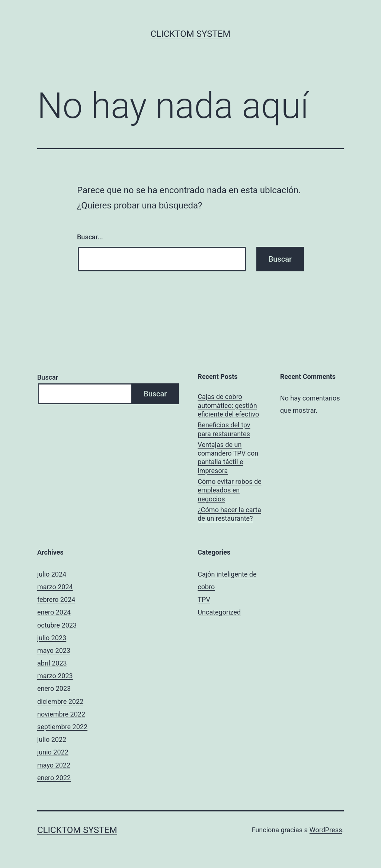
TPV (204, 599)
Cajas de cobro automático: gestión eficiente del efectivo (228, 405)
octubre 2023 (57, 625)
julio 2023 (52, 638)
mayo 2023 (54, 650)
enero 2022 (54, 778)
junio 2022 (53, 752)
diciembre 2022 (60, 701)
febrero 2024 (56, 599)
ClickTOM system (191, 34)
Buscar (48, 377)
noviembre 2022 (61, 714)
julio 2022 (52, 739)
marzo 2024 (55, 587)
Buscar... (90, 237)
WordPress (326, 830)
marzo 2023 (55, 676)
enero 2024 (54, 612)
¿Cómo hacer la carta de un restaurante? (229, 514)
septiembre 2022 (62, 727)
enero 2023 (54, 688)
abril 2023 (52, 663)
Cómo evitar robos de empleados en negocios (229, 490)
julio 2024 (52, 574)
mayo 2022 (54, 765)
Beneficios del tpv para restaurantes (224, 429)
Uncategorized (219, 612)
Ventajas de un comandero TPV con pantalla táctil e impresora (228, 458)
